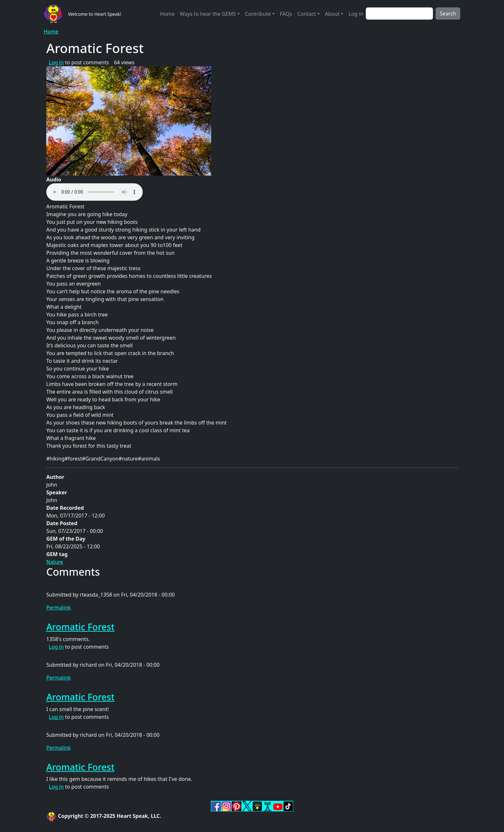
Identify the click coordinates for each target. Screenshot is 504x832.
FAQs (286, 14)
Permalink (59, 608)
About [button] (332, 14)
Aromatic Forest (80, 627)
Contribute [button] (258, 14)
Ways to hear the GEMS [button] (208, 14)
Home (167, 14)
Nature (55, 562)
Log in (356, 14)
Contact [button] (307, 14)
